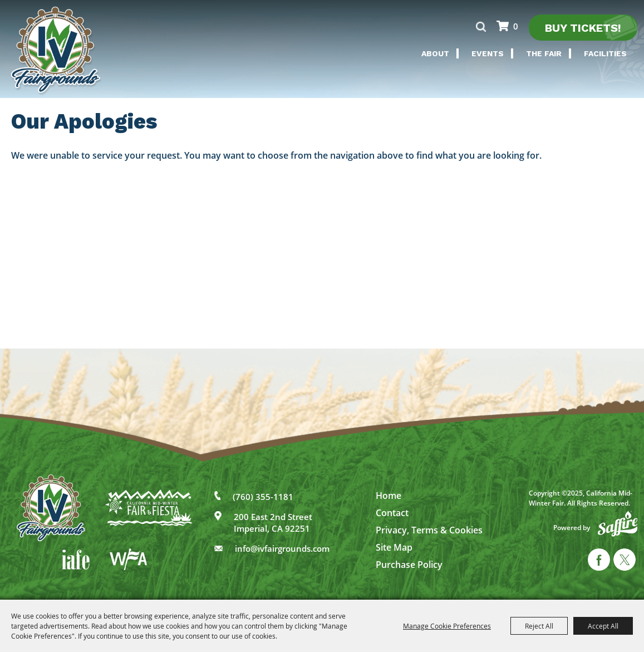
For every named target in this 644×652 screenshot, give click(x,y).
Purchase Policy (409, 565)
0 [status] (516, 26)
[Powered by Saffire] (618, 524)
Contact (392, 513)
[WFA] (128, 559)
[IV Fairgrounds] (51, 508)
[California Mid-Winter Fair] (56, 51)
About (435, 53)
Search (481, 26)
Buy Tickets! (583, 28)
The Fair (544, 53)
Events (488, 53)
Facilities (605, 53)
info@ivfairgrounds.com (282, 548)
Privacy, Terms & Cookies (429, 530)
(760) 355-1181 (263, 497)
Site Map (394, 547)
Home (389, 496)
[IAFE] (76, 560)
